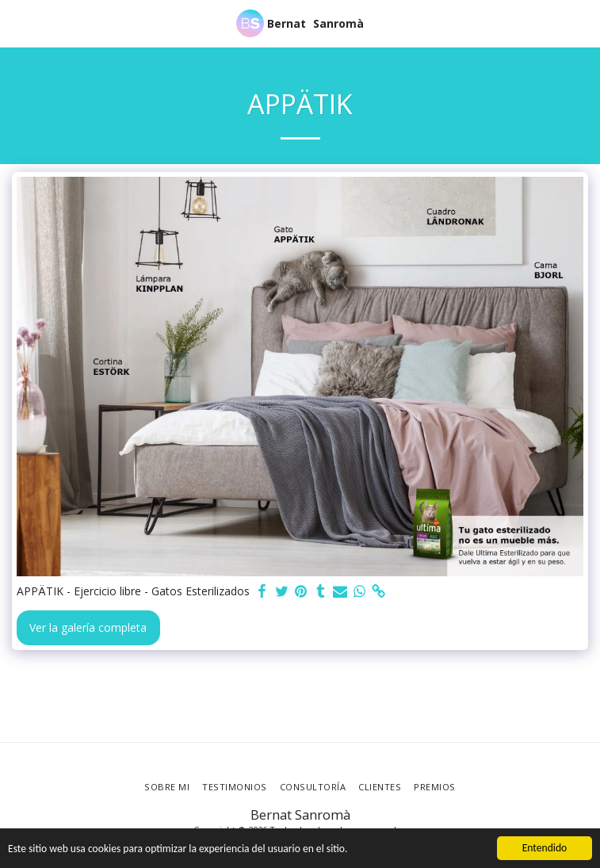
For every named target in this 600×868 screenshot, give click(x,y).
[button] (17, 23)
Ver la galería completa (88, 627)
